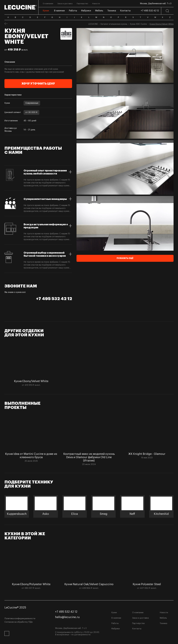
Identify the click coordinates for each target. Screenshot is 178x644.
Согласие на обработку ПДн (19, 622)
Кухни (114, 613)
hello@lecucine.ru (67, 617)
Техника (163, 623)
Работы (115, 623)
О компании (138, 613)
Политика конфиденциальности (20, 619)
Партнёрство (138, 623)
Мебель (163, 618)
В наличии (116, 618)
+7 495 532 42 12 (150, 11)
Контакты (137, 629)
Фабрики (116, 629)
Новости (164, 613)
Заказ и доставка (140, 618)
